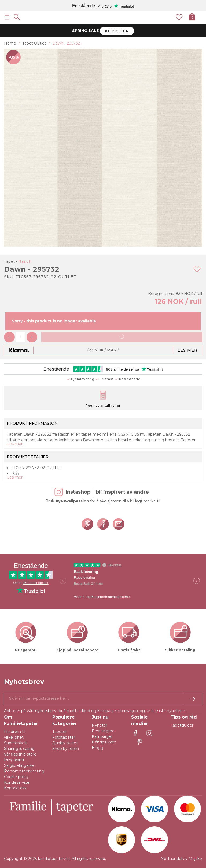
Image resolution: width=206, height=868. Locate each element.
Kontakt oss (15, 788)
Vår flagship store (20, 754)
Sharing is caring (19, 749)
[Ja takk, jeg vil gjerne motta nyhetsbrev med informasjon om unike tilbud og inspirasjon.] (103, 699)
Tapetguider (182, 725)
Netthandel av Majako (181, 859)
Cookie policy (16, 777)
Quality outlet (65, 743)
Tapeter (60, 732)
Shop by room (66, 749)
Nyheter (100, 725)
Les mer (187, 350)
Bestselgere (103, 731)
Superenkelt (15, 743)
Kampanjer (102, 736)
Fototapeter (64, 737)
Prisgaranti (14, 760)
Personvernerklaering (24, 771)
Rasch (25, 261)
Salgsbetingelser (20, 765)
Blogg (98, 748)
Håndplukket (104, 742)
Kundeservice (17, 782)
